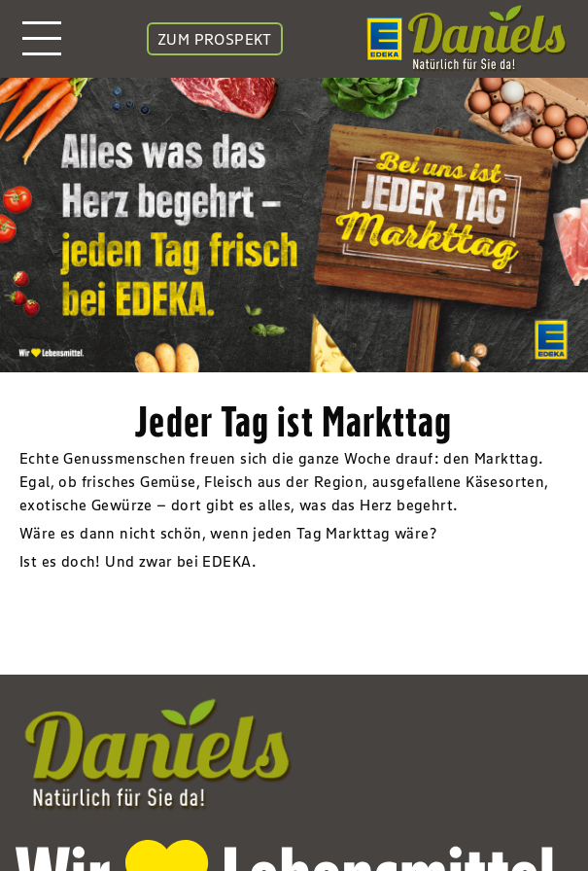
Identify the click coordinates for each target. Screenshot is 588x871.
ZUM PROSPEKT (215, 39)
